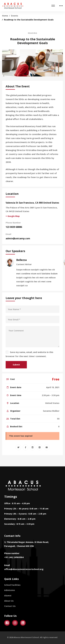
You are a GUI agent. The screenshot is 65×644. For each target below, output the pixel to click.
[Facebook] (25, 447)
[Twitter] (18, 447)
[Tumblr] (40, 447)
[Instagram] (15, 623)
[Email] (47, 447)
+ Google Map (13, 216)
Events (15, 16)
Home (5, 16)
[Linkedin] (32, 447)
